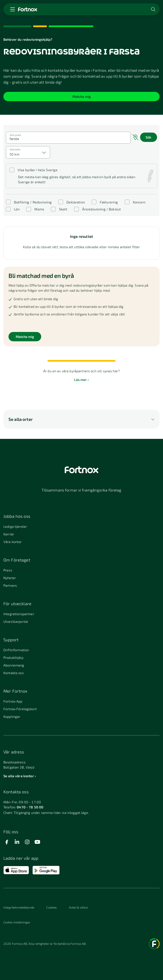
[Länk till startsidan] (28, 9)
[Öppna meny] (13, 9)
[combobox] (28, 152)
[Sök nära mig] (135, 138)
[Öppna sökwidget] (154, 9)
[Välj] (44, 152)
